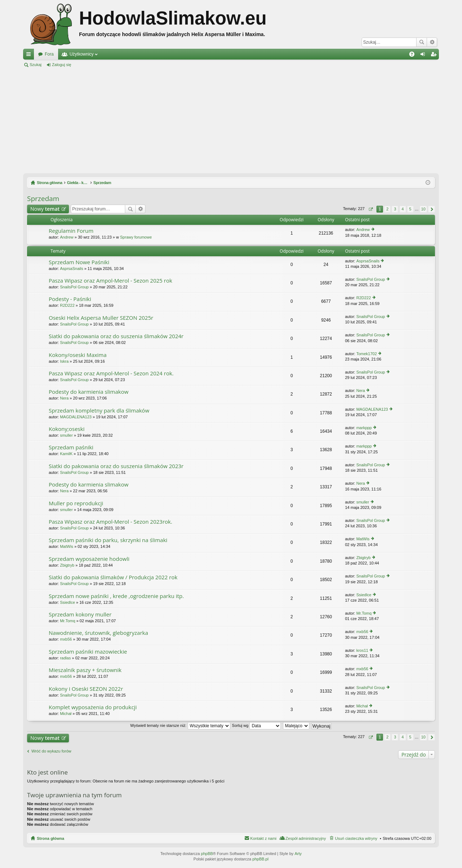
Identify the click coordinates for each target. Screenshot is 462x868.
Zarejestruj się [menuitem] (435, 56)
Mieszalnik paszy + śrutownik (85, 670)
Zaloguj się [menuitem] (424, 56)
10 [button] (423, 209)
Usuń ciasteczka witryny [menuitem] (356, 838)
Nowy (45, 209)
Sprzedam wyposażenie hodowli (89, 559)
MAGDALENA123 (76, 417)
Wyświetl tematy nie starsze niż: (180, 725)
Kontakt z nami (263, 838)
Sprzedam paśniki (71, 447)
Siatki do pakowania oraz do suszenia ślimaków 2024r (116, 336)
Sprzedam (43, 199)
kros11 (362, 650)
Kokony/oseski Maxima (78, 355)
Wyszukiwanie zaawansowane (432, 42)
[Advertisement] (231, 121)
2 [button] (387, 209)
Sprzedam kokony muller (80, 614)
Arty (298, 854)
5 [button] (410, 209)
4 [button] (402, 209)
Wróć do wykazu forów (51, 751)
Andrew (67, 237)
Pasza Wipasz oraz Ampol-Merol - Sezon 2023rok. (110, 522)
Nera (64, 398)
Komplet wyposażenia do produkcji (93, 707)
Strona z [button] (371, 209)
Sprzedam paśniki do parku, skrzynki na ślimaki (108, 540)
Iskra (64, 361)
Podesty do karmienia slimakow (89, 392)
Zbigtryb (67, 565)
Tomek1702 (367, 354)
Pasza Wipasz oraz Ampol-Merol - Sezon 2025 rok (110, 281)
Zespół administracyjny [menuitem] (306, 838)
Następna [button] (432, 209)
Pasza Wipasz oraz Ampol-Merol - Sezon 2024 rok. (111, 373)
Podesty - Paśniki (70, 299)
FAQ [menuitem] (414, 56)
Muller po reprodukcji (76, 503)
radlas (65, 658)
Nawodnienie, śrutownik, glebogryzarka (98, 633)
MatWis (67, 546)
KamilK (66, 454)
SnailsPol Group (74, 287)
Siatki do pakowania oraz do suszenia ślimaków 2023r (116, 466)
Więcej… (30, 56)
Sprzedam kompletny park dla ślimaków (99, 411)
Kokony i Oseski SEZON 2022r (86, 689)
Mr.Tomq (67, 621)
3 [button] (395, 209)
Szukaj (422, 42)
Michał (66, 714)
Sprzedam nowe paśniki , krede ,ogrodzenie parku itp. (116, 596)
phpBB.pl (260, 859)
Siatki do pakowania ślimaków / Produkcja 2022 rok (113, 577)
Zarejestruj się (94, 65)
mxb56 (66, 639)
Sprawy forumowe (136, 237)
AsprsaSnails (71, 269)
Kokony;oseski (67, 429)
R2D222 (67, 305)
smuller (66, 435)
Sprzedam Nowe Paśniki (79, 262)
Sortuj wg (257, 725)
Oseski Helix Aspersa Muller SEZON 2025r (101, 318)
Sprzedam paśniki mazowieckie (88, 652)
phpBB (207, 854)
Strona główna (51, 838)
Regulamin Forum (71, 231)
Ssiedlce (67, 602)
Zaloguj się (62, 65)
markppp (364, 428)
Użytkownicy (82, 54)
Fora (49, 54)
